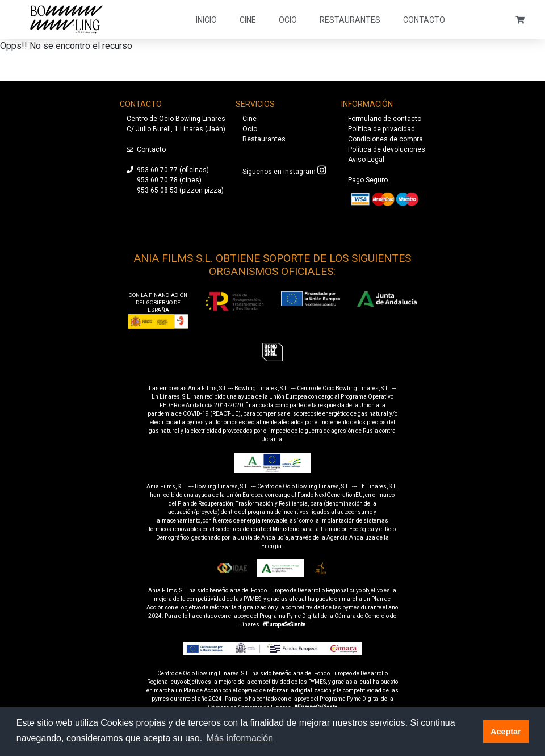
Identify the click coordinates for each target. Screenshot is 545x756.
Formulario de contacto (385, 119)
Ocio (288, 20)
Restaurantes (350, 20)
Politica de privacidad (381, 129)
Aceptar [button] (506, 732)
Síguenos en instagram (279, 172)
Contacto (424, 20)
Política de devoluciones (387, 149)
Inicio (206, 20)
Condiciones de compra (385, 139)
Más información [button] (240, 738)
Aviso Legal (366, 160)
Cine (248, 20)
